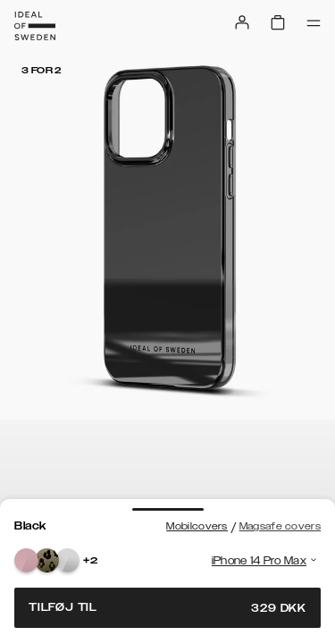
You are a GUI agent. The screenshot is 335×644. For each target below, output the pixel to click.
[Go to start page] (35, 26)
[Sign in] (242, 22)
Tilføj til (167, 608)
